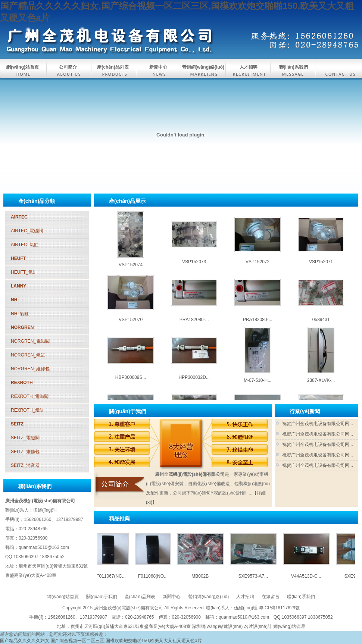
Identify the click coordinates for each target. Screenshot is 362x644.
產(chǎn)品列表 (113, 67)
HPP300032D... (194, 383)
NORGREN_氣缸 (28, 355)
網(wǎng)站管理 (289, 626)
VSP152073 (194, 267)
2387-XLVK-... (321, 386)
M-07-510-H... (258, 386)
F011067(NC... (116, 576)
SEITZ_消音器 (25, 465)
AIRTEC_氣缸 (25, 245)
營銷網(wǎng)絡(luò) (203, 67)
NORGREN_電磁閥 (30, 341)
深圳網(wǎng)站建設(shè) (217, 626)
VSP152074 (131, 270)
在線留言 (271, 597)
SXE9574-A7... (321, 209)
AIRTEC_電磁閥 (27, 231)
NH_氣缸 (20, 314)
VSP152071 (321, 267)
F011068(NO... (158, 576)
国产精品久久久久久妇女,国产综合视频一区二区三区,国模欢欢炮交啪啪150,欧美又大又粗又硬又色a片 (101, 641)
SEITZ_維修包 (25, 452)
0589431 (321, 325)
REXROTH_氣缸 (27, 410)
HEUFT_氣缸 (24, 272)
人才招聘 (249, 67)
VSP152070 (131, 325)
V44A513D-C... (258, 209)
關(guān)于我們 (102, 597)
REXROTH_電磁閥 (30, 396)
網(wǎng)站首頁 (23, 67)
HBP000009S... (131, 383)
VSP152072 (258, 267)
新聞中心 (158, 67)
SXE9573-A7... (194, 209)
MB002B (131, 209)
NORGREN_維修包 (30, 369)
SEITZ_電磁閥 (25, 438)
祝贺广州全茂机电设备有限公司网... (318, 424)
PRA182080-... (194, 325)
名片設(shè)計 (258, 626)
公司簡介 (68, 67)
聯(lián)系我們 (294, 67)
